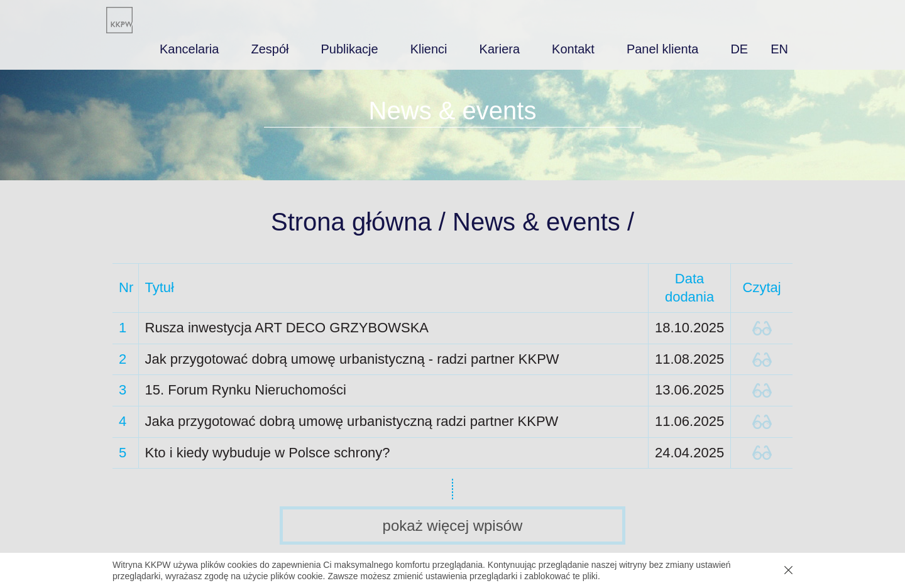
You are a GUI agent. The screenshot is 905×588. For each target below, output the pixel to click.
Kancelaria (189, 49)
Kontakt (573, 49)
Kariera (500, 49)
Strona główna (351, 222)
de (739, 49)
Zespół (270, 49)
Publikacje (349, 49)
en (779, 49)
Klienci (429, 49)
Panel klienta (663, 49)
